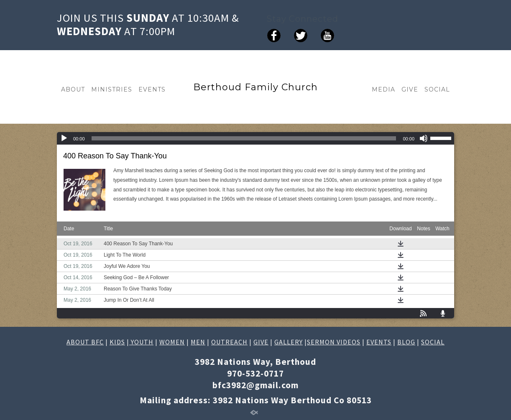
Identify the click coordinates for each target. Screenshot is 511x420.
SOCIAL (437, 89)
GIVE (410, 89)
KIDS (117, 342)
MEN (198, 342)
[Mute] (424, 138)
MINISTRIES (112, 89)
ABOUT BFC (85, 342)
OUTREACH (229, 342)
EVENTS (152, 89)
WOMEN (172, 342)
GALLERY (289, 342)
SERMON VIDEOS (334, 342)
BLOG (406, 342)
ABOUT (73, 89)
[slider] (244, 138)
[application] (255, 138)
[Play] (64, 138)
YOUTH (141, 342)
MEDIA (383, 89)
